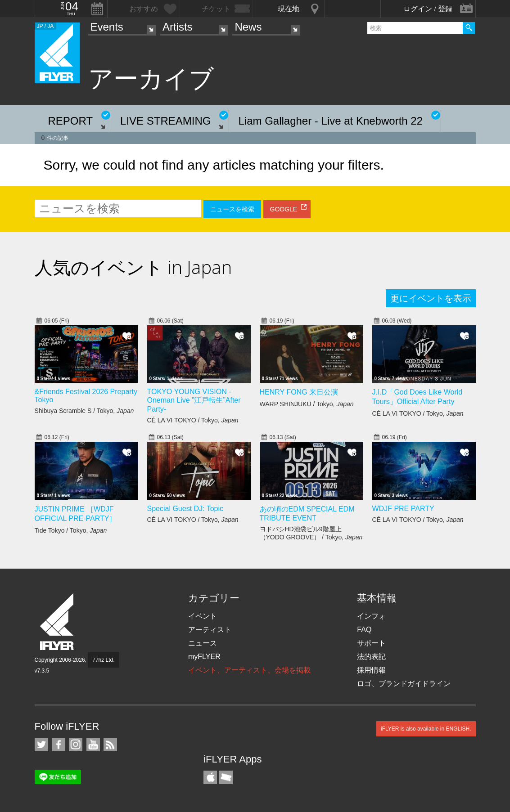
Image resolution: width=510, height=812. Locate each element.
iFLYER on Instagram (76, 745)
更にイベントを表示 (431, 298)
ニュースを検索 (232, 209)
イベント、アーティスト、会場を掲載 (249, 670)
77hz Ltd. (103, 660)
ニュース (203, 643)
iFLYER (58, 622)
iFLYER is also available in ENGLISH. (426, 729)
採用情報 (371, 670)
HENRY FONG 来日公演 (299, 392)
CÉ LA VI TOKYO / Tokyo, (193, 420)
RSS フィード (110, 745)
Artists (178, 27)
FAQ (364, 630)
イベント (203, 616)
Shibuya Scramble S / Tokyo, (84, 411)
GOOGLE (284, 209)
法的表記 (371, 657)
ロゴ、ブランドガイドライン (404, 684)
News (248, 27)
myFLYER (204, 657)
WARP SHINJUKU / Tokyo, (307, 404)
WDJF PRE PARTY (403, 509)
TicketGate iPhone (226, 777)
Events (107, 27)
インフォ (371, 616)
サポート (371, 643)
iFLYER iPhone (210, 777)
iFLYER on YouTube (93, 745)
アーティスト (210, 630)
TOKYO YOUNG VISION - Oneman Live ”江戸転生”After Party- (194, 400)
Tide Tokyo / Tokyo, (71, 530)
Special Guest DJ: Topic (185, 509)
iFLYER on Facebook (59, 745)
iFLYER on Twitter (41, 745)
